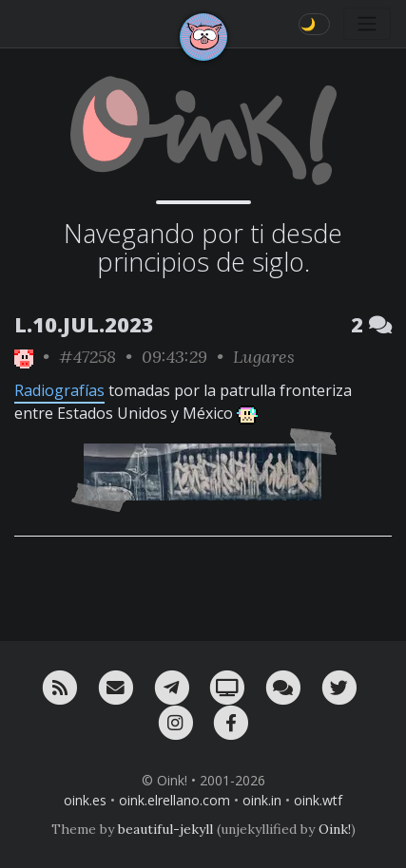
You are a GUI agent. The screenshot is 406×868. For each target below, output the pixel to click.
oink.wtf (318, 800)
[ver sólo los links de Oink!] (24, 357)
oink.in (262, 800)
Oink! (335, 829)
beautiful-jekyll (165, 829)
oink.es (85, 800)
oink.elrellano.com (174, 800)
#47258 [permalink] (87, 357)
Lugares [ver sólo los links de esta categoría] (264, 357)
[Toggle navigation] (367, 24)
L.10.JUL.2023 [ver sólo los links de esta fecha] (84, 324)
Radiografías (59, 390)
